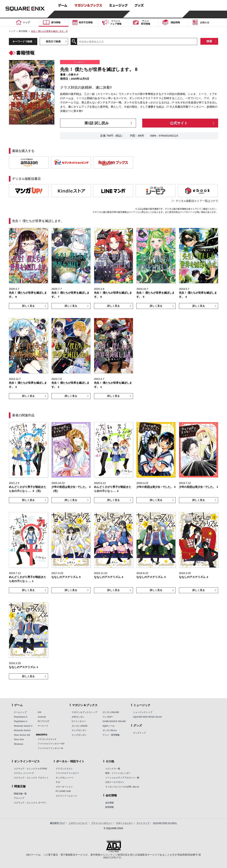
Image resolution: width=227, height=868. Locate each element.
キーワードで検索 (22, 41)
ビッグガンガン (79, 735)
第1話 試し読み (97, 123)
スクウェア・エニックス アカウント (31, 778)
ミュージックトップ (143, 712)
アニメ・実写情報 (111, 735)
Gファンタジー (79, 721)
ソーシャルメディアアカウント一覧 (122, 778)
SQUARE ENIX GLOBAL (165, 823)
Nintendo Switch (22, 730)
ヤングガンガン (79, 730)
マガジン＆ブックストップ (84, 712)
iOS (39, 712)
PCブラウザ (43, 721)
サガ (58, 782)
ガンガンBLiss (110, 730)
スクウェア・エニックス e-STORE (30, 769)
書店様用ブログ (57, 823)
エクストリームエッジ (66, 796)
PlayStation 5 (20, 717)
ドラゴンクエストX (47, 739)
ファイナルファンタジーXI (50, 748)
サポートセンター (124, 823)
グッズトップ (139, 733)
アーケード (43, 726)
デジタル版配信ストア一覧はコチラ (197, 201)
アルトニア (19, 798)
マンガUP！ (108, 717)
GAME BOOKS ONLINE (114, 721)
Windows (19, 744)
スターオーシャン (64, 787)
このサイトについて (78, 823)
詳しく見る (28, 306)
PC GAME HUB (63, 791)
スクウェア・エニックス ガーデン (30, 803)
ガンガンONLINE (111, 712)
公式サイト (179, 123)
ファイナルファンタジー (67, 773)
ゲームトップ (20, 712)
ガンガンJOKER (80, 726)
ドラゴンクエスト (64, 769)
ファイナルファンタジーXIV (51, 744)
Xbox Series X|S (22, 735)
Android (42, 717)
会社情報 (109, 803)
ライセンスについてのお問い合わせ (122, 787)
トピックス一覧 (113, 769)
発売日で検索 (53, 41)
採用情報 (109, 807)
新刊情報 (23, 31)
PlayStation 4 (20, 721)
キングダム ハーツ (64, 778)
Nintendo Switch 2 (23, 726)
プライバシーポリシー (102, 823)
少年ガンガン (78, 717)
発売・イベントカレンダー (118, 773)
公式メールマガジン (115, 782)
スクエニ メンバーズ (24, 773)
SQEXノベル (109, 726)
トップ (12, 31)
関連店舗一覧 (20, 794)
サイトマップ (143, 823)
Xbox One (19, 739)
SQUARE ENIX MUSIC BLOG (147, 717)
